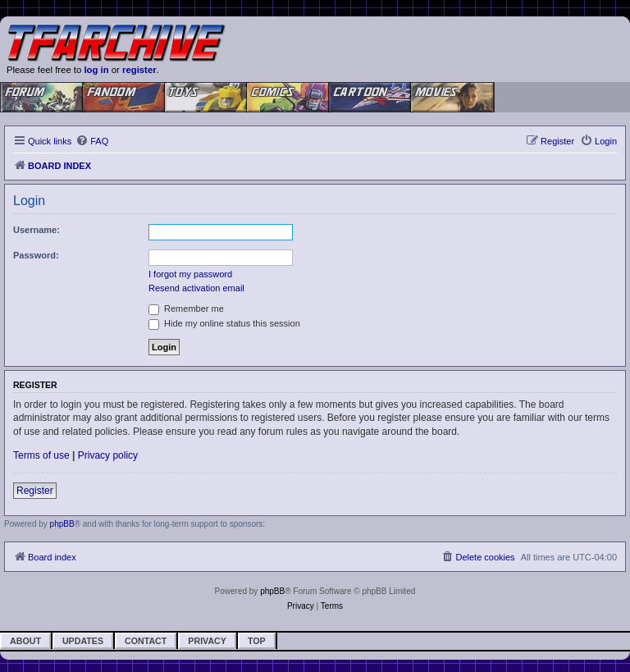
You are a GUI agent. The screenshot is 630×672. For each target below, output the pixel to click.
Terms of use (41, 455)
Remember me (186, 309)
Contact (146, 641)
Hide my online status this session (224, 323)
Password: (36, 255)
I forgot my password (190, 274)
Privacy (207, 641)
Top (257, 641)
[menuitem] (92, 141)
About (25, 641)
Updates (83, 641)
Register (35, 491)
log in (96, 70)
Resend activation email (196, 288)
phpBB (62, 524)
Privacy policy (108, 455)
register (139, 70)
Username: (37, 230)
